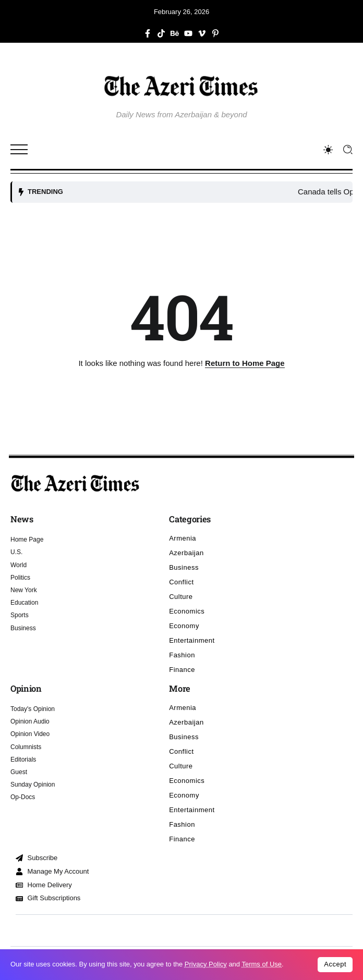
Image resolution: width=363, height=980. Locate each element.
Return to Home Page (245, 363)
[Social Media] (148, 33)
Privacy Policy (206, 964)
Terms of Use (262, 964)
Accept (335, 964)
